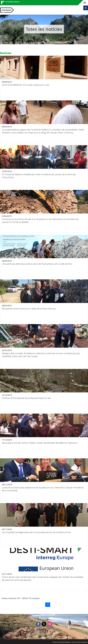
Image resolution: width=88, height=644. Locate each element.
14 (49, 604)
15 (55, 608)
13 (43, 608)
